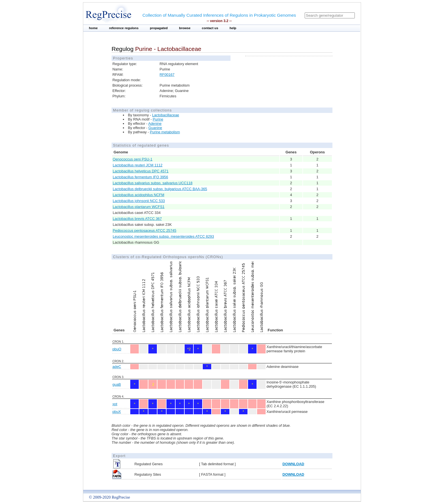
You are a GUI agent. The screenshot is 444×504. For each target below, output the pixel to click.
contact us (210, 28)
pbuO (117, 349)
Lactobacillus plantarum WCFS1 (139, 207)
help (233, 28)
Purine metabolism (165, 132)
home (93, 28)
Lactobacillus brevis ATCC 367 (137, 219)
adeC (117, 367)
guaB (117, 384)
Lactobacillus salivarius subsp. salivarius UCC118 (153, 183)
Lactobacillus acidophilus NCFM (138, 195)
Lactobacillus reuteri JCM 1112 (138, 165)
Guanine (155, 128)
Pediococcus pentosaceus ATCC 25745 (145, 230)
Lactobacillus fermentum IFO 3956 (140, 177)
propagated (159, 28)
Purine (158, 119)
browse (185, 28)
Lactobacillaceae (166, 115)
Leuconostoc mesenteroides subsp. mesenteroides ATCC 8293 (163, 236)
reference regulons (124, 28)
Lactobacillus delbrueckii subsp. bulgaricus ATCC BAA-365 (160, 189)
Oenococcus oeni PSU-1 (133, 159)
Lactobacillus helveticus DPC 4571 (141, 171)
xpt (115, 404)
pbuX (117, 412)
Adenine (155, 124)
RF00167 (167, 75)
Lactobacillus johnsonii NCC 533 (139, 201)
